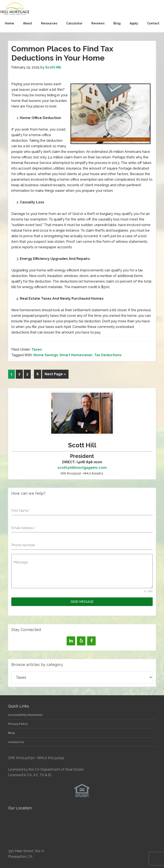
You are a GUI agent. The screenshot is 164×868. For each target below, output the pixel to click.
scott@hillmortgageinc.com (82, 468)
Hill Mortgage (82, 9)
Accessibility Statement (25, 715)
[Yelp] (81, 641)
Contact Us (16, 742)
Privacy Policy (18, 724)
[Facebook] (91, 641)
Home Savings (46, 355)
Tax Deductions (108, 355)
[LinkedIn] (71, 641)
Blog (11, 733)
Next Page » (55, 374)
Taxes (37, 349)
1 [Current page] (12, 374)
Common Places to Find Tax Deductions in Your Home (62, 53)
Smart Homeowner (76, 355)
